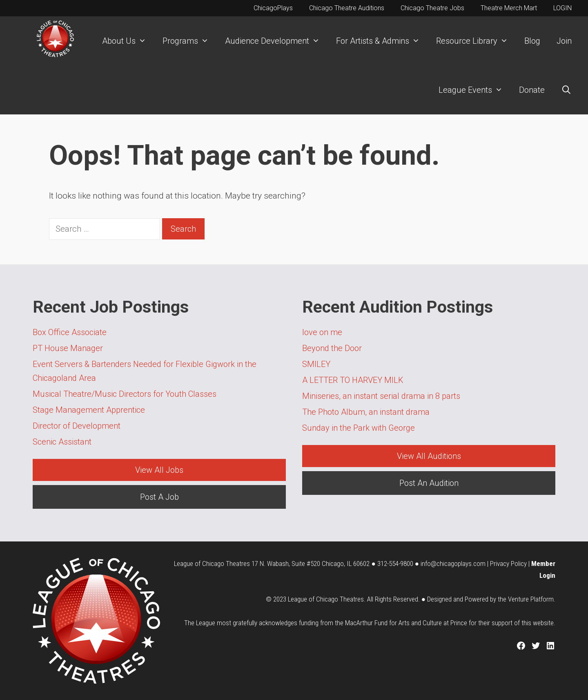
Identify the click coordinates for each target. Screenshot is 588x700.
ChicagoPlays (273, 8)
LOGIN (562, 8)
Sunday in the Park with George (359, 428)
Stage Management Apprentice (89, 410)
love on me (322, 332)
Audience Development (276, 41)
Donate (532, 90)
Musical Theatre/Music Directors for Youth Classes (125, 394)
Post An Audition (429, 483)
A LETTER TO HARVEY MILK (353, 380)
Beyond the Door (332, 348)
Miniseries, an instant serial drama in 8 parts (381, 396)
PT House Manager (68, 348)
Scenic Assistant (62, 442)
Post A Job (159, 497)
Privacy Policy (508, 564)
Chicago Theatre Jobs (432, 8)
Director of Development (77, 426)
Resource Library (476, 41)
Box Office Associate (70, 332)
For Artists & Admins (382, 41)
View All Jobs (159, 470)
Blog (532, 41)
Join (564, 41)
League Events (475, 90)
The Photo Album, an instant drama (366, 412)
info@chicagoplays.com (453, 564)
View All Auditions (429, 456)
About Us (128, 41)
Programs (190, 41)
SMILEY (316, 364)
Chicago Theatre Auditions (347, 8)
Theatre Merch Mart (509, 8)
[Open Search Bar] (566, 90)
